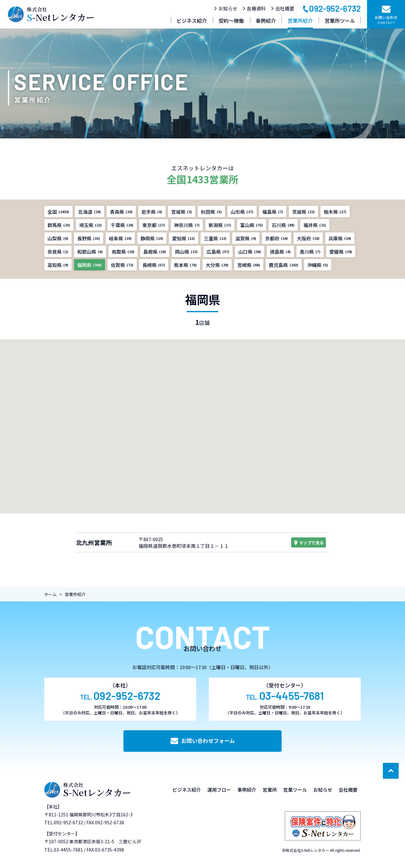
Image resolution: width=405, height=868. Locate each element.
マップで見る (308, 543)
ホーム (50, 594)
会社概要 (282, 8)
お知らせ (225, 8)
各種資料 (254, 8)
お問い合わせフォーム (203, 741)
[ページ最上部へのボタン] (391, 771)
